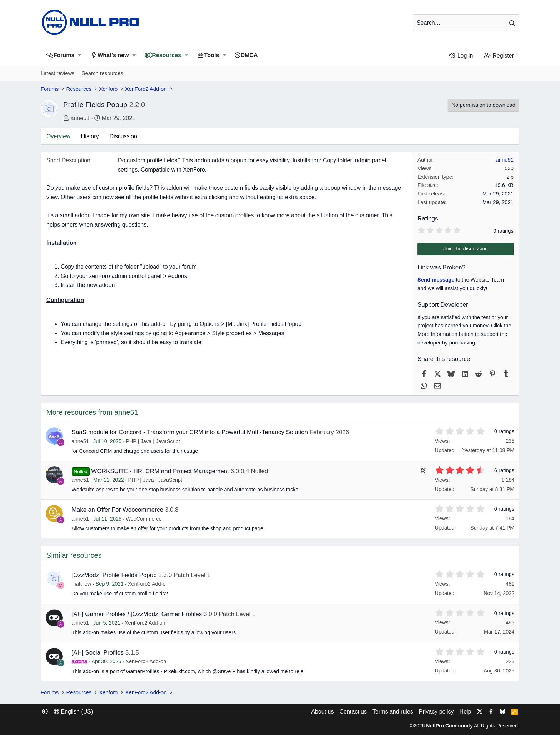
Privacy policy (436, 712)
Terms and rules (393, 712)
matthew (82, 584)
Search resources (102, 73)
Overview (58, 136)
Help (466, 712)
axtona (80, 661)
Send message (436, 280)
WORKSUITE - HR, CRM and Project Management (160, 471)
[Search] (466, 23)
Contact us (353, 712)
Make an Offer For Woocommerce (117, 510)
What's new (113, 55)
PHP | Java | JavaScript (153, 441)
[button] (79, 55)
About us (322, 712)
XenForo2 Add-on (148, 584)
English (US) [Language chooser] (73, 712)
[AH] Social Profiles (98, 653)
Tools (212, 55)
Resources (166, 55)
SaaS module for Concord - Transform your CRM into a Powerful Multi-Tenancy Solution (190, 432)
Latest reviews (58, 73)
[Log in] (461, 56)
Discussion (123, 136)
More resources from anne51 (92, 412)
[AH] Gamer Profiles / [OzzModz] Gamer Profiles (137, 614)
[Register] (499, 56)
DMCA (249, 55)
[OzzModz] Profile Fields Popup (114, 575)
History (90, 136)
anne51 (80, 118)
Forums (64, 55)
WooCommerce (144, 519)
